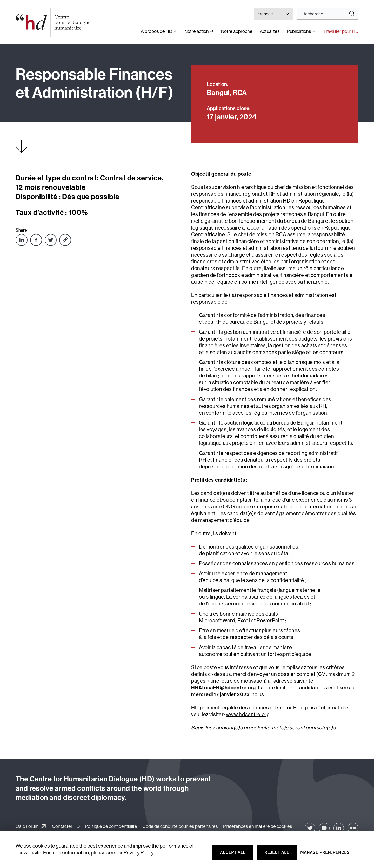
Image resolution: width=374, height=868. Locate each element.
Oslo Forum (27, 826)
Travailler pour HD (341, 31)
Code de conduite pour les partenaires (180, 826)
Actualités (270, 31)
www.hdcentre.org (248, 714)
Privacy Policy (139, 853)
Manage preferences (325, 855)
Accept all (236, 855)
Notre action (197, 31)
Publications (299, 31)
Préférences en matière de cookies (258, 826)
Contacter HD (66, 826)
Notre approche (237, 31)
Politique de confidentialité (111, 826)
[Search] (325, 14)
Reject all (280, 855)
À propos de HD (156, 31)
